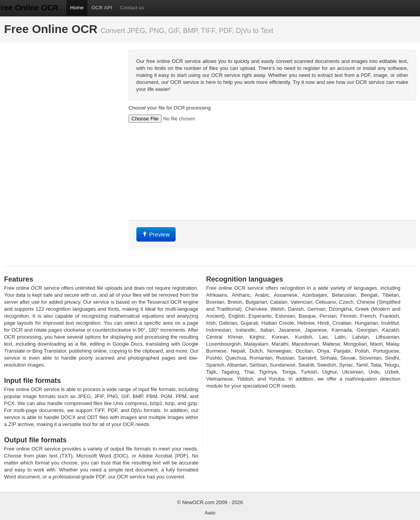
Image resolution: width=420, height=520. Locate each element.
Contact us (132, 8)
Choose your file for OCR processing (170, 108)
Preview (156, 234)
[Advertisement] (63, 99)
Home (77, 8)
